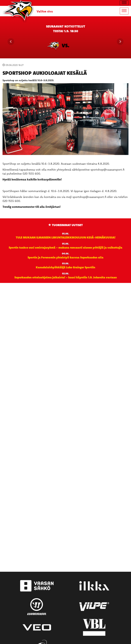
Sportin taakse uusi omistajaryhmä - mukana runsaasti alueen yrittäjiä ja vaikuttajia (65, 247)
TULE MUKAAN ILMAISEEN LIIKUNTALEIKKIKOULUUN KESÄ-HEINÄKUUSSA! (66, 237)
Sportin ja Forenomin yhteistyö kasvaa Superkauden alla (65, 257)
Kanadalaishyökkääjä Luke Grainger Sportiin (65, 267)
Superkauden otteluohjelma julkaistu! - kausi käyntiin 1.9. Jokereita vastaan (66, 277)
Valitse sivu (45, 11)
